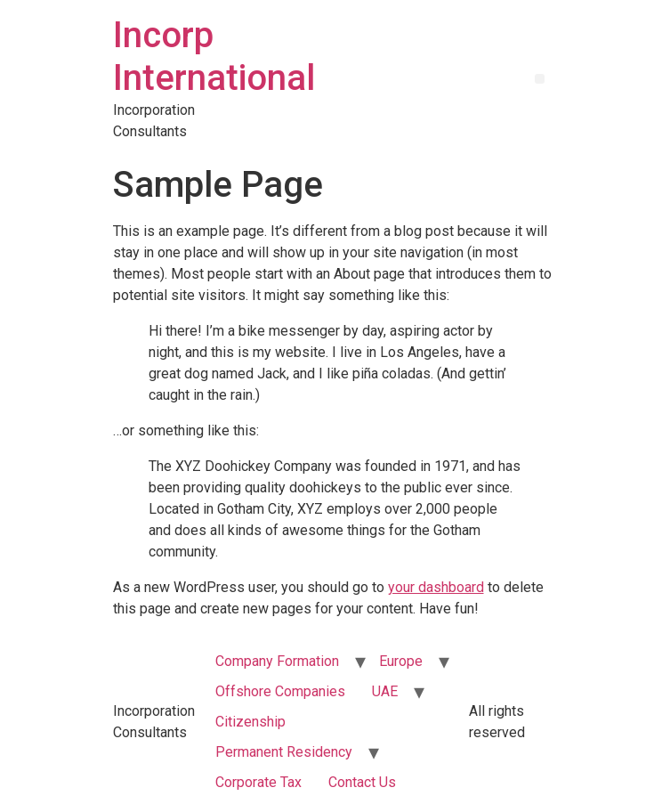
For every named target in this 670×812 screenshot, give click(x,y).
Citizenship (250, 722)
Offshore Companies (280, 691)
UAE (385, 691)
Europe (401, 661)
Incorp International (214, 57)
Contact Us (362, 782)
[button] (540, 79)
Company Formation (277, 661)
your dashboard (436, 587)
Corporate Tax (258, 782)
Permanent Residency (284, 752)
